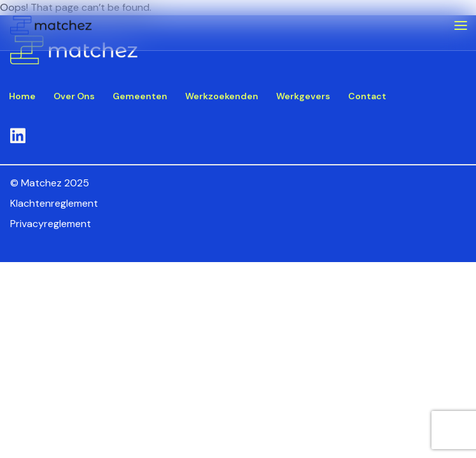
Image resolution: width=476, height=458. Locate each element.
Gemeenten (140, 96)
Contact (367, 96)
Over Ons (74, 96)
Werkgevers (303, 96)
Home (22, 96)
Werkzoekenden (222, 96)
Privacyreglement (51, 224)
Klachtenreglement (54, 203)
